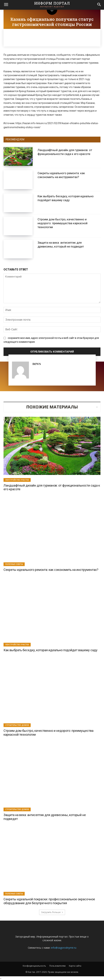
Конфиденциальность (34, 966)
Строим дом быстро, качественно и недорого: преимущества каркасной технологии (62, 223)
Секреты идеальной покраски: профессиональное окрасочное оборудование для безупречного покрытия (49, 901)
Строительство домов (17, 725)
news (37, 363)
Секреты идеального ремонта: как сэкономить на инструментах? (51, 570)
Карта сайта (75, 966)
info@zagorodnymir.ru (64, 948)
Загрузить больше (52, 912)
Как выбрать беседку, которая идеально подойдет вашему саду (66, 198)
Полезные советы (14, 564)
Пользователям (57, 966)
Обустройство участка (17, 480)
